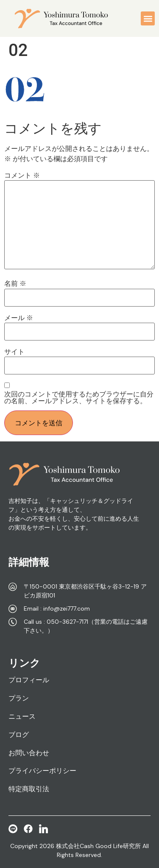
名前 (15, 284)
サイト (14, 352)
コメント (22, 176)
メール (19, 318)
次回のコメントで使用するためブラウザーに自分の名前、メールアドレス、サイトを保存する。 (79, 398)
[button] (148, 18)
